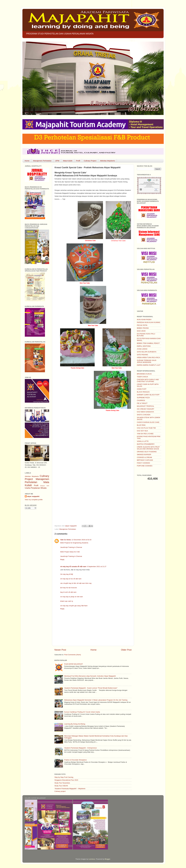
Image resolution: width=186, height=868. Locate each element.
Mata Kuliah (68, 161)
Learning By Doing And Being (75, 724)
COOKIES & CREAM (144, 457)
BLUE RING (141, 425)
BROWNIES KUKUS (144, 374)
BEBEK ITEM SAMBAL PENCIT (148, 343)
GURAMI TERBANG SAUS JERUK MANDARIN (147, 361)
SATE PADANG (142, 355)
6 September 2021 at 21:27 (97, 567)
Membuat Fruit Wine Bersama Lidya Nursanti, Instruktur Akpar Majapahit (90, 676)
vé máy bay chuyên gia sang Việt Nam (74, 606)
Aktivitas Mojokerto (107, 161)
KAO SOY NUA (142, 431)
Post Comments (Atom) (73, 655)
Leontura (92, 859)
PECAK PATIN (142, 325)
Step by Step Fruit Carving (64, 777)
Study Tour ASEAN (61, 786)
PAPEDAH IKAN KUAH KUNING (149, 322)
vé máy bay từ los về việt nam (71, 579)
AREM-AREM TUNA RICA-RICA (148, 357)
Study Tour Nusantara (62, 783)
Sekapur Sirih (45, 486)
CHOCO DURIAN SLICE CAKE (148, 422)
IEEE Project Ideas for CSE (70, 552)
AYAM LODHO (142, 349)
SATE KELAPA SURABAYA (147, 352)
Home (27, 161)
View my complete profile (34, 500)
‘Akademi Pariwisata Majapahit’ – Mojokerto (70, 789)
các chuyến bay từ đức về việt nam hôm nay (76, 583)
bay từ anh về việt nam (68, 592)
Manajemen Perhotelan (42, 161)
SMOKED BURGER (144, 455)
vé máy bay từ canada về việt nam (73, 567)
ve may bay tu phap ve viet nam (72, 597)
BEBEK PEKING (143, 328)
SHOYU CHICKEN (144, 415)
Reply (62, 560)
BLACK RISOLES (143, 392)
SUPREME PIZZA (143, 398)
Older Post (126, 650)
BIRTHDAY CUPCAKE (145, 460)
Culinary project (60, 791)
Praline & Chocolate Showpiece (75, 760)
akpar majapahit (33, 496)
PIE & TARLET (142, 403)
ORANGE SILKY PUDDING (147, 452)
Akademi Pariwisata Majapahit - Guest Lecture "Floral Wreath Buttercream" (91, 688)
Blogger (107, 859)
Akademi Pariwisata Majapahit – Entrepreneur (80, 748)
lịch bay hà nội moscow (69, 588)
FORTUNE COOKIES (145, 466)
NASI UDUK (141, 331)
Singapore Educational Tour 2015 (66, 780)
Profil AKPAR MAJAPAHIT (73, 664)
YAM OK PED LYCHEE (145, 434)
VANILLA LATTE (143, 441)
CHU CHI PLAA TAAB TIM (146, 428)
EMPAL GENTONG (144, 346)
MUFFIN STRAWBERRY (146, 444)
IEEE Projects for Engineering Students (74, 543)
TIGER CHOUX (142, 377)
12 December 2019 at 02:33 (81, 540)
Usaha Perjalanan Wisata (36, 488)
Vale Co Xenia (66, 540)
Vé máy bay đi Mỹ (67, 574)
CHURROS (141, 400)
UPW (57, 161)
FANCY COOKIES (143, 463)
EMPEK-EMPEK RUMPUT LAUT (149, 365)
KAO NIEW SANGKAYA (145, 412)
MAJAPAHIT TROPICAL (146, 406)
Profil (78, 161)
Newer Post (60, 650)
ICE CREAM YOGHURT (146, 409)
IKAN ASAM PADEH (144, 320)
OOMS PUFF (142, 389)
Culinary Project (90, 161)
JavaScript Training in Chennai (71, 547)
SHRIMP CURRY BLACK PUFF (148, 395)
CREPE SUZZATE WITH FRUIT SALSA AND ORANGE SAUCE (148, 448)
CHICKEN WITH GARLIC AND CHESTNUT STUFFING (148, 380)
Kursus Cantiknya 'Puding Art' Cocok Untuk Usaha (82, 712)
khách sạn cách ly (67, 601)
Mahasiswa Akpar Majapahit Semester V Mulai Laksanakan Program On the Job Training (96, 700)
